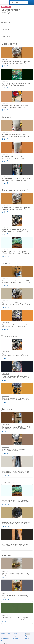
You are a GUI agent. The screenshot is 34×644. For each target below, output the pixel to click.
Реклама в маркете (6, 636)
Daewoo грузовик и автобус (16, 190)
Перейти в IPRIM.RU (6, 633)
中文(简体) (28, 638)
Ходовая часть (5, 36)
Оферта (15, 636)
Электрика (4, 40)
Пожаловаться (5, 638)
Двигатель (4, 19)
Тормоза (4, 26)
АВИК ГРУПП (6, 60)
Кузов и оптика (6, 22)
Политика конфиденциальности (9, 641)
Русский (27, 634)
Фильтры (4, 33)
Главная (15, 633)
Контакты (16, 638)
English (27, 636)
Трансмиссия (5, 29)
